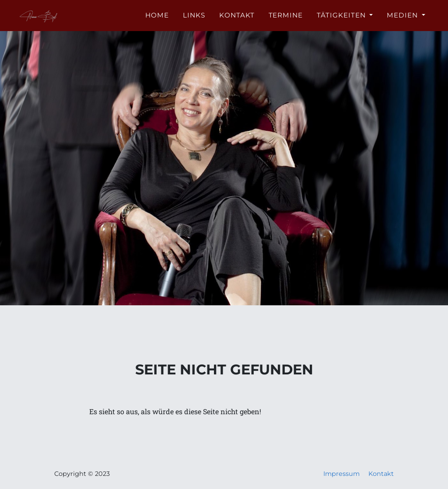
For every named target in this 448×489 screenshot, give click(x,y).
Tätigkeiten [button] (342, 21)
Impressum (341, 474)
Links (194, 21)
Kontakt (237, 21)
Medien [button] (403, 21)
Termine (286, 21)
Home (157, 21)
